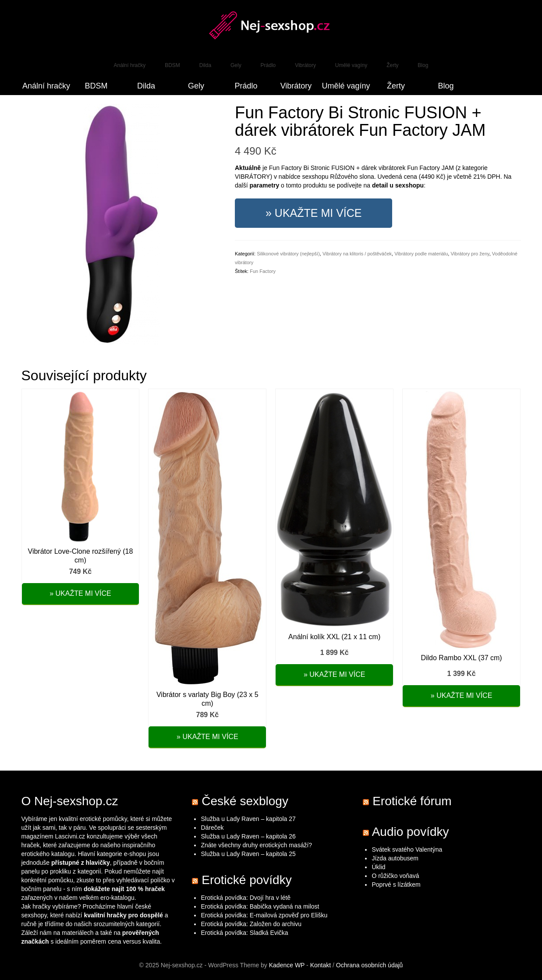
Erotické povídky (246, 880)
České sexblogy (245, 801)
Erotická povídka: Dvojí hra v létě (246, 898)
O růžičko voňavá (395, 876)
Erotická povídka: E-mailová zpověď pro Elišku (264, 915)
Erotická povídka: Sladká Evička (244, 933)
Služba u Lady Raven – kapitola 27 (248, 819)
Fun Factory (263, 271)
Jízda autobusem (395, 858)
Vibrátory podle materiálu (421, 254)
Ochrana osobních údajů (370, 965)
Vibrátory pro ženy (470, 254)
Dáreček (212, 828)
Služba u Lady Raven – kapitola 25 (248, 854)
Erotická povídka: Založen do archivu (251, 924)
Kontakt (321, 965)
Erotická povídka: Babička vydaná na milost (260, 906)
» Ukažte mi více (314, 213)
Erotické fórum (412, 801)
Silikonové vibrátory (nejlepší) (288, 254)
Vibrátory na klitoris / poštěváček (357, 254)
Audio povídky (411, 832)
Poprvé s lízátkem (396, 884)
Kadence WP (287, 965)
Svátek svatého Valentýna (407, 849)
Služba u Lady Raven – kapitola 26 (248, 836)
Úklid (378, 867)
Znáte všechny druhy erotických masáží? (257, 845)
